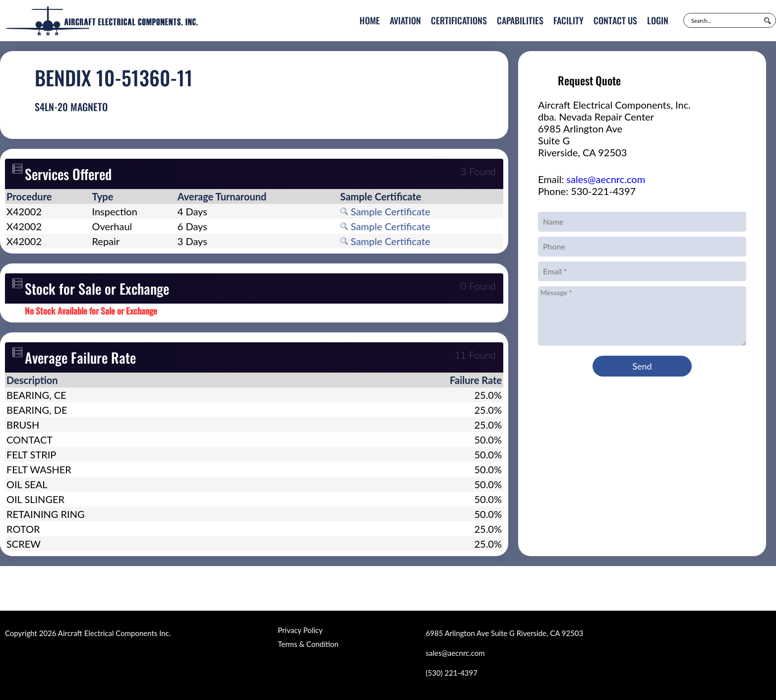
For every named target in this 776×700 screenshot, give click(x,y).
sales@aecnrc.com (606, 179)
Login (658, 20)
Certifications (459, 20)
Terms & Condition (308, 644)
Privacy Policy (300, 630)
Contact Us (615, 20)
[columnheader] (48, 196)
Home (370, 20)
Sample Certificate (385, 211)
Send (642, 366)
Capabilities (520, 20)
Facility (568, 20)
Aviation (405, 20)
